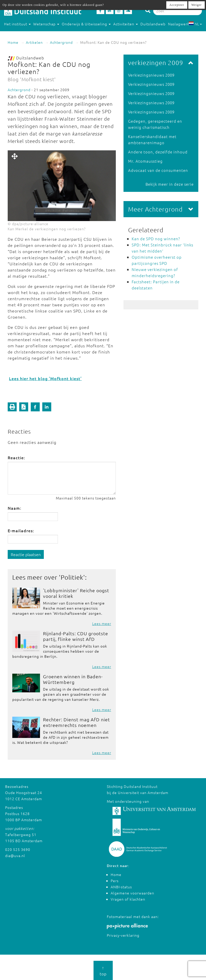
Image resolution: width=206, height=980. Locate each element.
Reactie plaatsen (26, 554)
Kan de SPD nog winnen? (156, 239)
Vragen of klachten (128, 899)
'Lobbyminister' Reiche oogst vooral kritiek (76, 593)
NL (195, 24)
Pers (115, 881)
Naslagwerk (179, 24)
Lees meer (102, 623)
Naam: (14, 508)
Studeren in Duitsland (26, 34)
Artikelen (34, 42)
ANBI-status (121, 887)
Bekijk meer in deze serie (170, 184)
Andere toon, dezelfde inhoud (158, 152)
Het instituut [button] (17, 24)
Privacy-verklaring (123, 935)
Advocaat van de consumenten (158, 170)
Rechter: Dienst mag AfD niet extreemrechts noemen (76, 722)
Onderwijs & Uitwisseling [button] (86, 24)
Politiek (72, 577)
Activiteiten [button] (126, 24)
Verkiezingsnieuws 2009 (151, 75)
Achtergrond (61, 42)
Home (13, 42)
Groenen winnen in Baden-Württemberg (73, 679)
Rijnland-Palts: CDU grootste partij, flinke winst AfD (76, 636)
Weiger (197, 5)
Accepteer (177, 5)
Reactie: (16, 457)
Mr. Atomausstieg (145, 161)
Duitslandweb (153, 24)
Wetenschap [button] (46, 24)
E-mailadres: (21, 530)
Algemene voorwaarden (132, 893)
